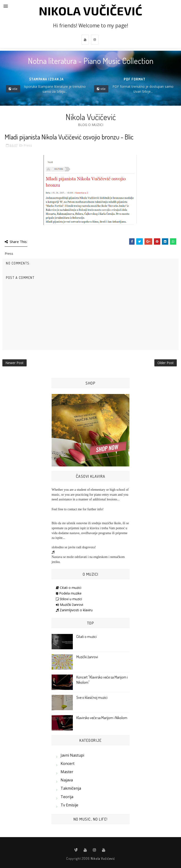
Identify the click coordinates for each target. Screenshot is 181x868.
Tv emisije (69, 805)
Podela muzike (69, 593)
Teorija (67, 797)
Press (28, 145)
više (15, 89)
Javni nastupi (72, 755)
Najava (67, 780)
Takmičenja (71, 788)
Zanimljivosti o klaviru (74, 610)
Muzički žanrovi (70, 605)
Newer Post (14, 363)
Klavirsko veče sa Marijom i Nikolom (102, 718)
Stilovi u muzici (69, 599)
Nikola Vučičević (91, 11)
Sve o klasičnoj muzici (92, 697)
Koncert (68, 763)
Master (67, 772)
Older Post (166, 363)
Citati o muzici (69, 588)
